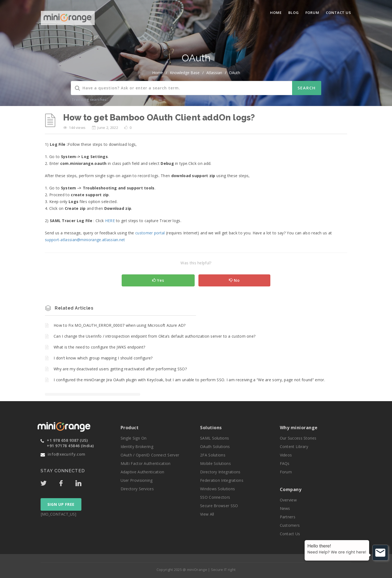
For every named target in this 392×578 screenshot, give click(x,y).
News (285, 508)
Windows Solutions (218, 489)
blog (294, 13)
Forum (313, 13)
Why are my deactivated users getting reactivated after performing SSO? (120, 369)
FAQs (285, 463)
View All (207, 514)
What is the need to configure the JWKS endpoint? (99, 347)
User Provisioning (137, 480)
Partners (288, 517)
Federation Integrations (222, 480)
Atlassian (214, 73)
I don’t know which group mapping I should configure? (103, 358)
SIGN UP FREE (61, 504)
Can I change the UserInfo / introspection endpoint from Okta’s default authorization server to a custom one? (154, 336)
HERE (110, 221)
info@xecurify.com (66, 454)
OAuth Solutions (215, 447)
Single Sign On (134, 438)
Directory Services (137, 489)
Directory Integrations (220, 472)
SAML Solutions (215, 438)
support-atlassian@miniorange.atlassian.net (85, 240)
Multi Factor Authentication (146, 463)
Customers (290, 525)
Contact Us (339, 13)
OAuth (235, 73)
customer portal (150, 233)
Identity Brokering (137, 447)
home (158, 73)
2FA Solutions (213, 455)
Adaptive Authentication (143, 472)
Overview (288, 500)
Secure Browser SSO (219, 506)
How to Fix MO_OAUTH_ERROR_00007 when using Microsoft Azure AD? (120, 325)
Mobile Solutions (215, 463)
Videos (286, 455)
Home (276, 13)
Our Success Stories (298, 438)
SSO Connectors (215, 497)
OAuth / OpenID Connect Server (150, 455)
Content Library (294, 447)
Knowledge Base (185, 73)
